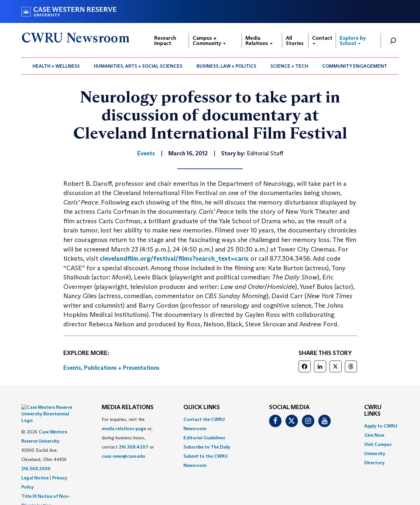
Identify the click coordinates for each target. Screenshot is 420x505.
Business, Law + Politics (226, 66)
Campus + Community (209, 41)
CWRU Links (373, 411)
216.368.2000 (36, 452)
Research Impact (165, 41)
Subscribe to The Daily (207, 447)
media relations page (124, 428)
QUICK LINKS (202, 407)
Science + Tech (289, 66)
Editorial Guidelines (204, 438)
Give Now (374, 435)
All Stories (295, 41)
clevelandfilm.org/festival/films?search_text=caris (174, 258)
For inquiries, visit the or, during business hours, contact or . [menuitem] (128, 438)
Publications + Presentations (122, 368)
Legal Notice (35, 461)
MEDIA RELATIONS (128, 407)
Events (72, 368)
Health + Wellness (56, 66)
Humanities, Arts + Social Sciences (138, 66)
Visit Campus (378, 444)
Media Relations (259, 41)
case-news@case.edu (123, 456)
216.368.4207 (134, 447)
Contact (322, 40)
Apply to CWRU (381, 426)
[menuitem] (56, 66)
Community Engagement (355, 66)
